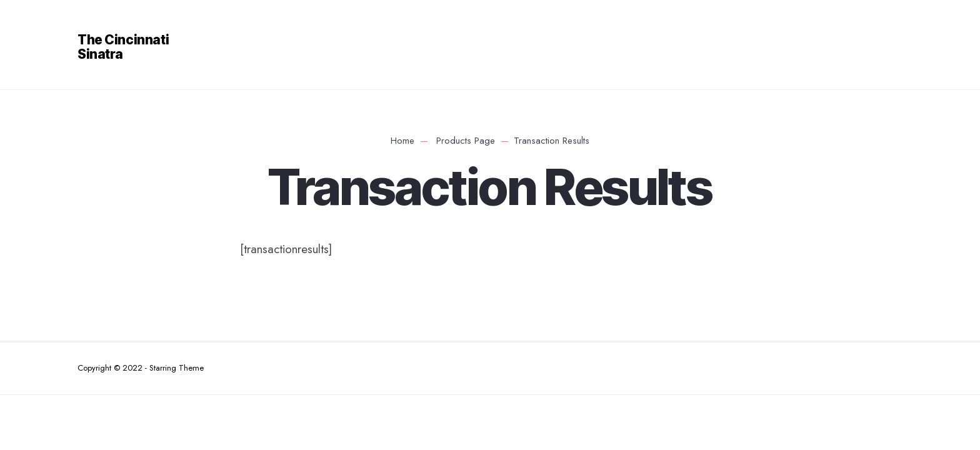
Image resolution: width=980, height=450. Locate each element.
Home (402, 141)
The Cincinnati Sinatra (123, 47)
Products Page (466, 141)
